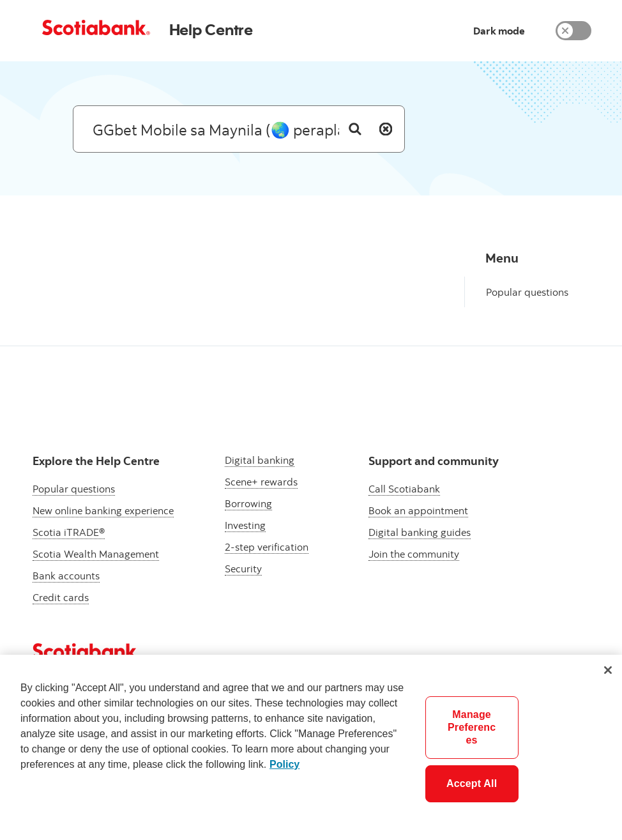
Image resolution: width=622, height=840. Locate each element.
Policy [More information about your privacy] (284, 764)
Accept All (472, 783)
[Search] (355, 129)
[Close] (608, 670)
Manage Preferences (472, 727)
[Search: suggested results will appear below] (239, 129)
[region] (311, 747)
